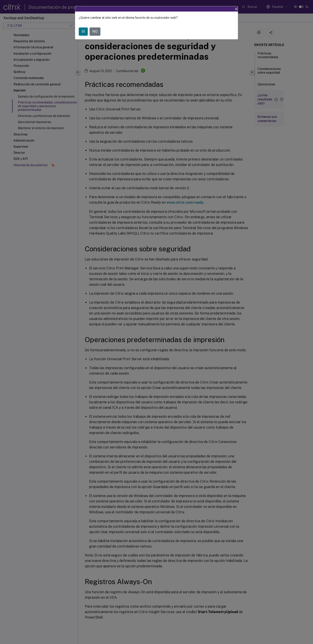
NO (95, 31)
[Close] (236, 9)
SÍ (83, 31)
